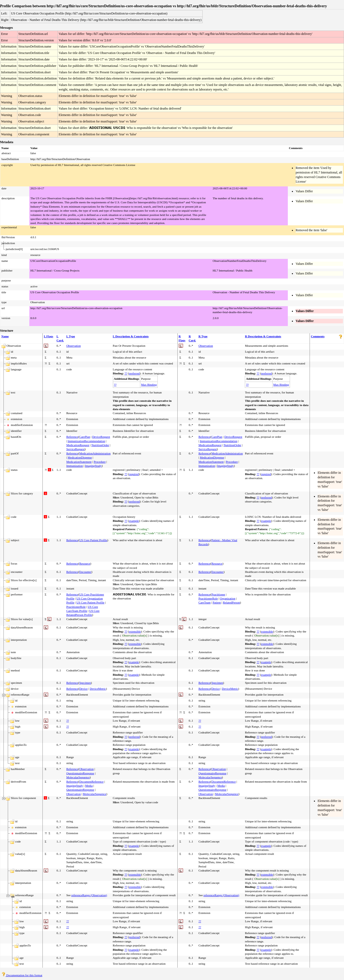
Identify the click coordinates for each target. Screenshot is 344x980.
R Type (203, 336)
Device (83, 689)
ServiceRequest (76, 449)
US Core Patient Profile (93, 540)
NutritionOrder (100, 445)
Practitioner (218, 594)
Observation (74, 346)
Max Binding (149, 385)
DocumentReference (91, 782)
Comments (318, 336)
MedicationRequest (78, 445)
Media (89, 786)
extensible (135, 631)
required (134, 474)
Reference (72, 437)
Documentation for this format (22, 975)
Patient (217, 602)
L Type (71, 336)
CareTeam (204, 602)
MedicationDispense (80, 457)
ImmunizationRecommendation (86, 441)
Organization (227, 598)
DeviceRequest (101, 437)
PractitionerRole (76, 607)
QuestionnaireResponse (80, 773)
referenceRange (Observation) (89, 895)
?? (126, 373)
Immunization (75, 466)
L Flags (49, 336)
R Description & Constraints (263, 336)
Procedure (100, 462)
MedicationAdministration (95, 453)
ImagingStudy (93, 466)
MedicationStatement (79, 462)
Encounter (85, 572)
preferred (134, 373)
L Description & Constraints (131, 336)
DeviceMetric (98, 689)
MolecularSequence (78, 777)
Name (5, 336)
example (134, 521)
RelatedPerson (231, 602)
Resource (85, 563)
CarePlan (85, 437)
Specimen (85, 683)
